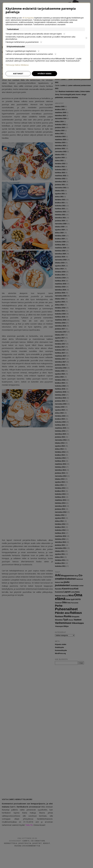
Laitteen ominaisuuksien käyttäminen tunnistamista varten (31, 54)
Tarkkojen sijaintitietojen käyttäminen (23, 51)
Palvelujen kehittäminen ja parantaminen (24, 42)
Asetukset (18, 74)
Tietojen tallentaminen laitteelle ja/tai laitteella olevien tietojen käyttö (35, 34)
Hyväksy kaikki (44, 74)
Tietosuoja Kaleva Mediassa (17, 65)
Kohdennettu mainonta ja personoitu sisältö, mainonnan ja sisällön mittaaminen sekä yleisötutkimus (46, 38)
